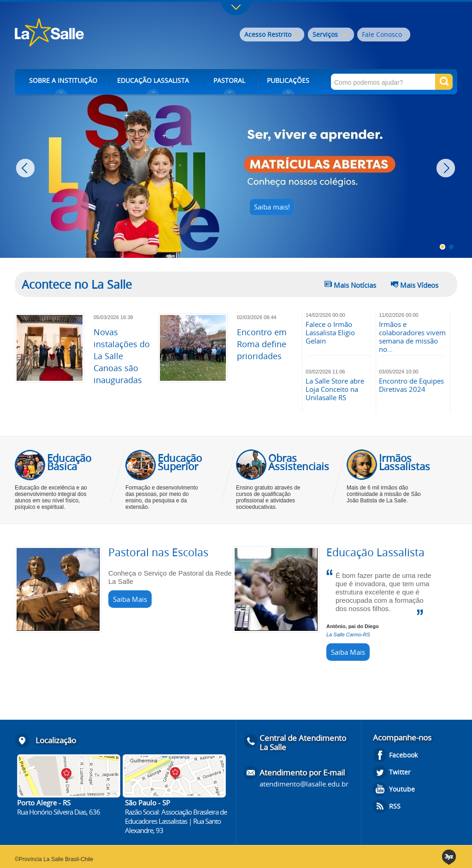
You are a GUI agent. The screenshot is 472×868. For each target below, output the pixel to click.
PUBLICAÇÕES (288, 80)
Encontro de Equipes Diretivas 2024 (411, 385)
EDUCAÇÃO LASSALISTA (153, 80)
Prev (27, 168)
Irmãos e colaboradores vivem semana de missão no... (412, 337)
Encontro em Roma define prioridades (262, 344)
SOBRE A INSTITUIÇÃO (63, 80)
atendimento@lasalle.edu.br (304, 784)
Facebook (403, 755)
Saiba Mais (130, 599)
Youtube (402, 789)
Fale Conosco (382, 34)
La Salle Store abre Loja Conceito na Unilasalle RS (335, 389)
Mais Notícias (355, 285)
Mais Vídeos (419, 285)
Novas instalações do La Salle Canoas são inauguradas (122, 356)
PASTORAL (229, 80)
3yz (450, 857)
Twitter (400, 772)
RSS (395, 806)
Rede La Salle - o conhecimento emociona (87, 33)
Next (447, 168)
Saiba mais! (272, 207)
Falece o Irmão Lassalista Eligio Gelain (330, 332)
